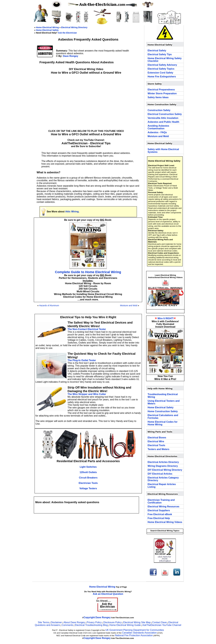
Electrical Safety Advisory (162, 65)
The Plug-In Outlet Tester (82, 360)
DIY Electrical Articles (160, 474)
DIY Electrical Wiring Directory (165, 470)
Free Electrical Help (159, 518)
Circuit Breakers (88, 478)
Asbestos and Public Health (163, 122)
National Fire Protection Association (134, 635)
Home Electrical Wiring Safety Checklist (165, 60)
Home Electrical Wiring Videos (165, 522)
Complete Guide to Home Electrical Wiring (88, 272)
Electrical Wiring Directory (74, 27)
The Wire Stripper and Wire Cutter (87, 394)
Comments (67, 625)
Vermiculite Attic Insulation (163, 118)
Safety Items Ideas (158, 97)
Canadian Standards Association (139, 633)
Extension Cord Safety (160, 73)
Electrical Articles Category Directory (163, 479)
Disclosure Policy (112, 622)
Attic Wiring (72, 212)
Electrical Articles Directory (163, 462)
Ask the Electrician (67, 33)
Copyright (89, 617)
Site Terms (43, 622)
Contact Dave (160, 622)
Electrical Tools (156, 445)
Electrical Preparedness (161, 90)
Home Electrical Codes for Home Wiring (163, 423)
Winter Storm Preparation (162, 93)
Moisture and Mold (129, 305)
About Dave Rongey (75, 622)
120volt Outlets (88, 472)
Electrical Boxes (157, 438)
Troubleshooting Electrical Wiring (163, 396)
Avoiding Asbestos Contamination (158, 127)
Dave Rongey (71, 56)
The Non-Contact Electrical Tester (87, 329)
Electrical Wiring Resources (163, 507)
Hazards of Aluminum (49, 305)
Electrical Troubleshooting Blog (91, 625)
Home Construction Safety (163, 411)
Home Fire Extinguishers (162, 77)
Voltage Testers (88, 488)
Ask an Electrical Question (108, 594)
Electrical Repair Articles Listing (162, 486)
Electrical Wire (156, 441)
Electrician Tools (88, 483)
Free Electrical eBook (160, 514)
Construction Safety (159, 110)
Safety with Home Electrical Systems (163, 151)
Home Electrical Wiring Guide (125, 625)
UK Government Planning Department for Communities (135, 630)
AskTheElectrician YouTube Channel (162, 625)
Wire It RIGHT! (166, 318)
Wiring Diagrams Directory (163, 466)
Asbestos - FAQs (157, 132)
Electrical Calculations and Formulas (163, 417)
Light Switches (88, 467)
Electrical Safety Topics (161, 69)
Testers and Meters (158, 449)
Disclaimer (56, 622)
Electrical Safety (157, 51)
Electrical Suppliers (159, 510)
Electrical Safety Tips (160, 54)
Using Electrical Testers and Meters (164, 402)
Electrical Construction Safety (165, 114)
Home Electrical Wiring (47, 27)
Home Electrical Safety (47, 30)
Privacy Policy (94, 622)
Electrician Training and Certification (161, 501)
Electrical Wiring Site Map (137, 622)
